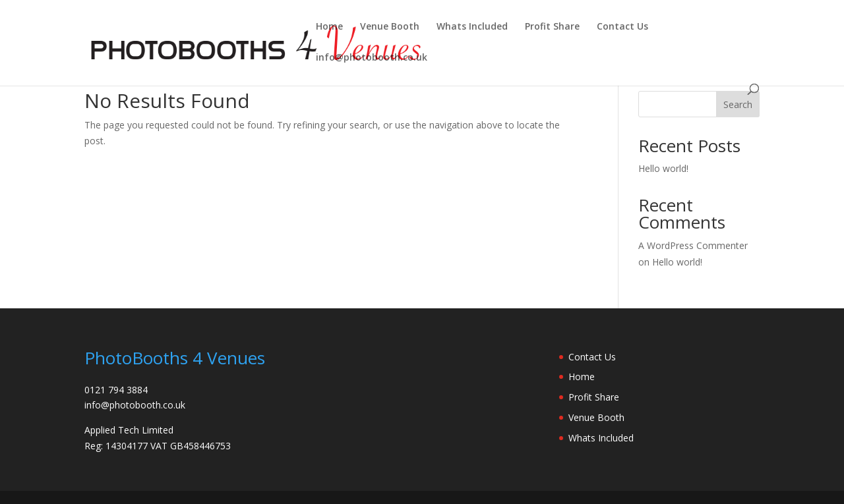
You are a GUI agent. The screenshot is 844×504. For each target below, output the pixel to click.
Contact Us (622, 27)
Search (738, 104)
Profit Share (552, 27)
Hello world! (663, 168)
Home (329, 27)
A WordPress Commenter (693, 245)
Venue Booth (390, 27)
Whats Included (472, 27)
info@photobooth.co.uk (372, 58)
